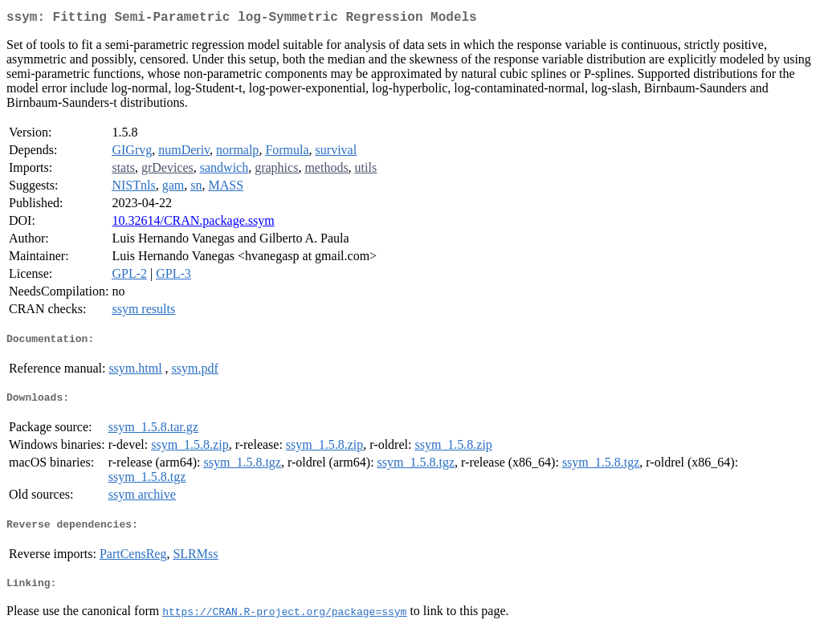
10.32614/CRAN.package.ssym (193, 224)
